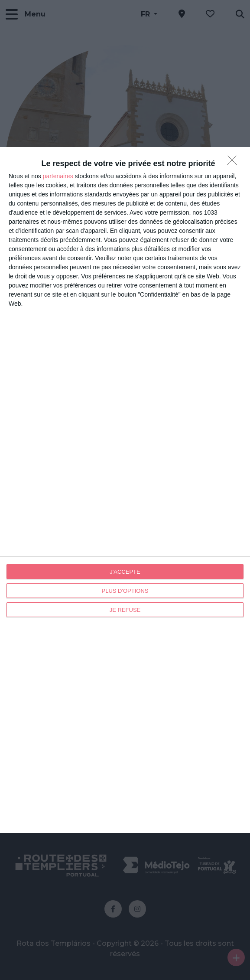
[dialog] (125, 490)
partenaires (58, 176)
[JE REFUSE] (234, 163)
